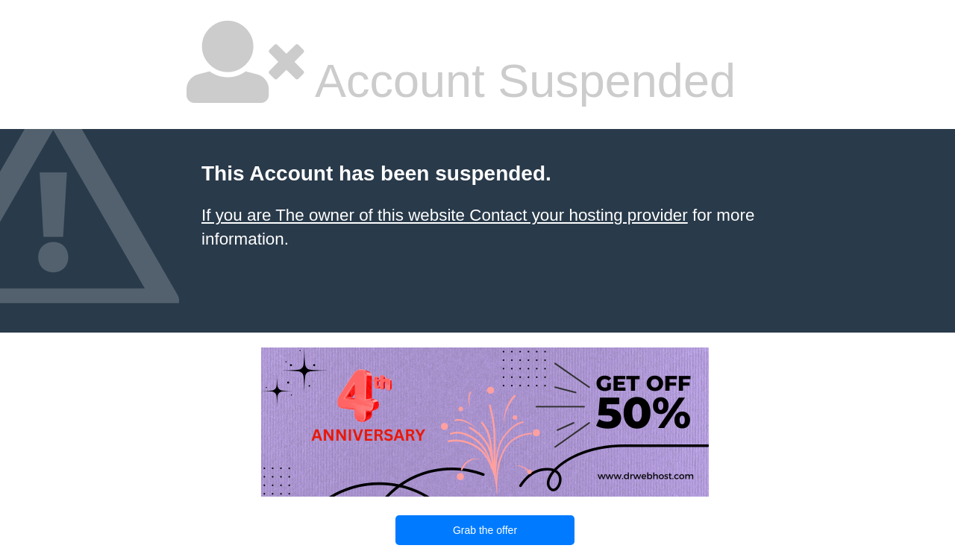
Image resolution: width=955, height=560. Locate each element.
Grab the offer (485, 530)
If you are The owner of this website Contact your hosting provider (445, 215)
